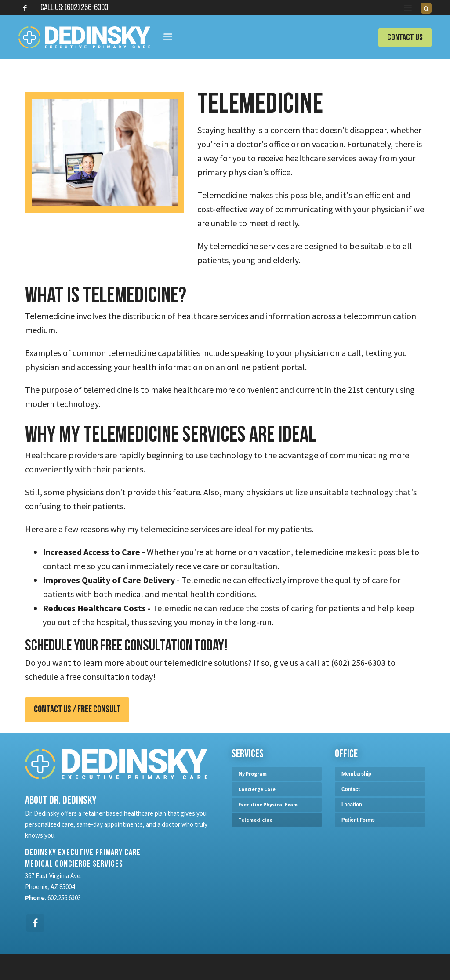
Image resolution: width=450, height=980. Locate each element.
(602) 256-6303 (86, 8)
